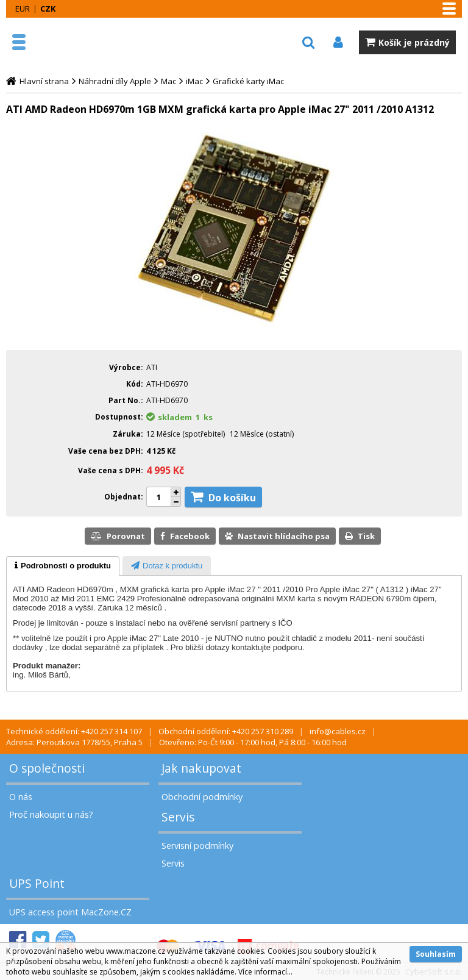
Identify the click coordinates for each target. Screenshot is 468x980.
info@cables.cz (338, 731)
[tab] (63, 566)
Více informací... (265, 972)
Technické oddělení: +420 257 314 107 (74, 731)
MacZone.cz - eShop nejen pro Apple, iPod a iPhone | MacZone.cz (64, 42)
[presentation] (63, 566)
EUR (23, 9)
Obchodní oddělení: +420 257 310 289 (226, 731)
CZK (48, 9)
